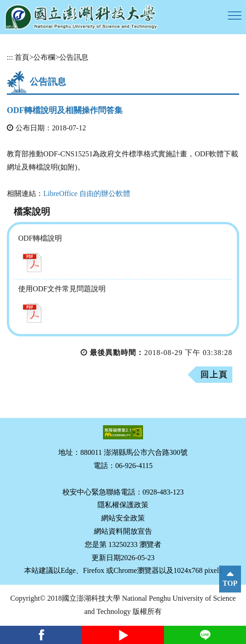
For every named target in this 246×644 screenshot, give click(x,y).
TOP (230, 583)
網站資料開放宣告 (123, 531)
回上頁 (214, 375)
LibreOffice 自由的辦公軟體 (87, 193)
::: (10, 57)
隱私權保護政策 (123, 505)
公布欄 (44, 57)
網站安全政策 (123, 518)
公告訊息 (74, 57)
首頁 (22, 57)
